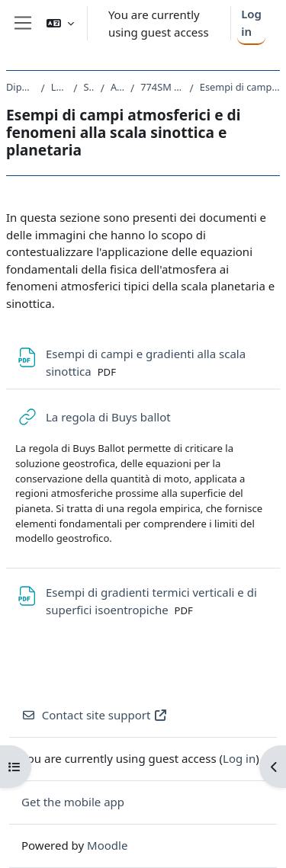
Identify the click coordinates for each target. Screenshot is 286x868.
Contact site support (95, 715)
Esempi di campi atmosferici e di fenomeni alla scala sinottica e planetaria (240, 87)
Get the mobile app (73, 802)
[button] (60, 23)
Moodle (107, 845)
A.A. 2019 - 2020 (117, 87)
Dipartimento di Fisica (21, 87)
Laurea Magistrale (59, 87)
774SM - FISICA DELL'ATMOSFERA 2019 (162, 87)
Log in (251, 22)
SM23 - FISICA (88, 87)
